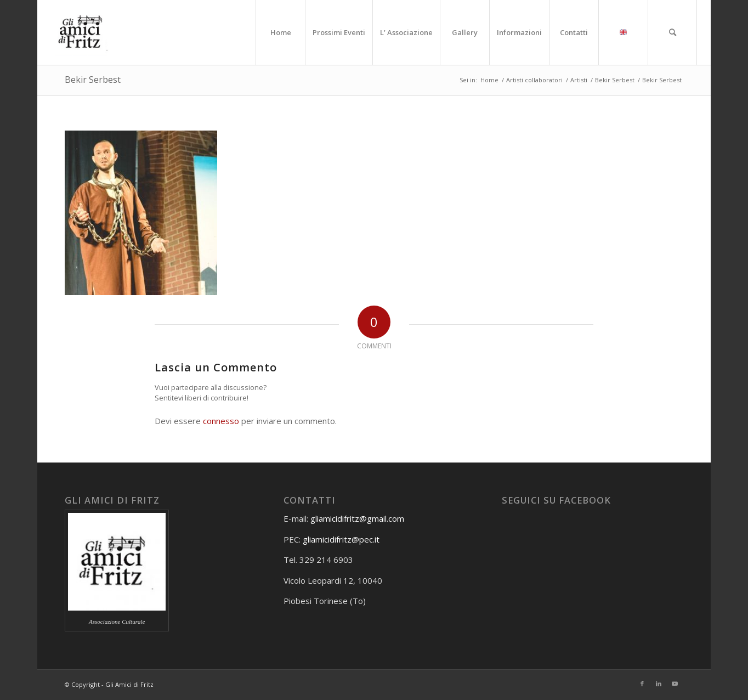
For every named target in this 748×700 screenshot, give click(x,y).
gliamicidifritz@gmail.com (357, 518)
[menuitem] (280, 32)
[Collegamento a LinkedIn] (659, 684)
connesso (221, 421)
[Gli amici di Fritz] (83, 32)
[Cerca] (672, 32)
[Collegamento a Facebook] (642, 684)
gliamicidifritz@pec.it (341, 539)
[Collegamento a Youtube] (675, 684)
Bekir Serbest (93, 80)
